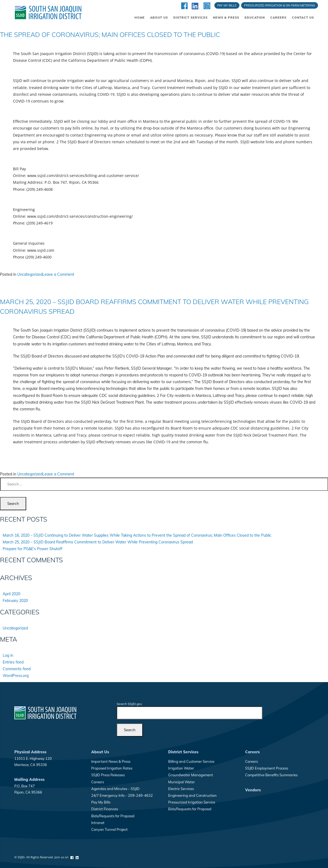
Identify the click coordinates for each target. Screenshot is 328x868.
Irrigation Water (181, 768)
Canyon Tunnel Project (109, 829)
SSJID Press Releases (108, 775)
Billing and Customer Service (191, 761)
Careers (278, 18)
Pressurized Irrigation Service (192, 802)
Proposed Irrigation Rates (112, 768)
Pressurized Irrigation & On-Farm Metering (280, 5)
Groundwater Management (191, 775)
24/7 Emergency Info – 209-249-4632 (122, 795)
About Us (159, 18)
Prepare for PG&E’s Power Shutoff (33, 549)
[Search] (130, 730)
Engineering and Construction (192, 795)
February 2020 (15, 601)
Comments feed (17, 669)
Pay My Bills (227, 5)
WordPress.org (16, 676)
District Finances (105, 809)
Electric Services (181, 789)
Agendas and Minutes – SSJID (115, 789)
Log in (8, 655)
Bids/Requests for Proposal (113, 816)
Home (140, 18)
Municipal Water (182, 782)
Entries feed (13, 662)
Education (255, 18)
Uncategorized (30, 274)
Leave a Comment (58, 274)
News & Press (226, 18)
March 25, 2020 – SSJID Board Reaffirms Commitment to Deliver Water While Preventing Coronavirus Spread (98, 542)
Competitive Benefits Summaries (271, 775)
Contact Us (303, 18)
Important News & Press (111, 761)
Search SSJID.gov (129, 704)
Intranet (98, 823)
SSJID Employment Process (267, 768)
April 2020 (11, 594)
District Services (190, 18)
